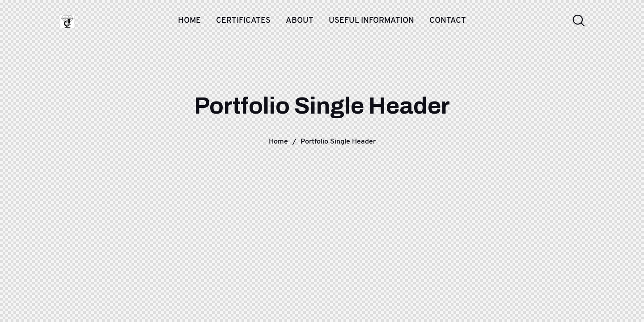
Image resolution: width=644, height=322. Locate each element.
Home (278, 141)
